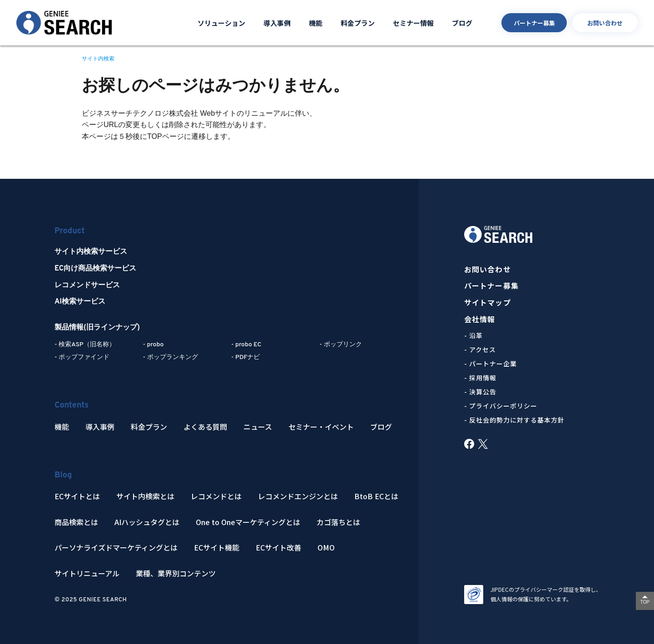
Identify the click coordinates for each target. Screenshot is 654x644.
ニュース (258, 427)
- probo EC (246, 345)
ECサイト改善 (278, 548)
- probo (154, 345)
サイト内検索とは (145, 496)
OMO (326, 548)
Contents (72, 406)
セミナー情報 (413, 23)
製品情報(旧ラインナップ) (97, 328)
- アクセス (480, 349)
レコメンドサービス (87, 285)
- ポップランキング (171, 357)
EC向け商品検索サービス (95, 269)
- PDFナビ (245, 357)
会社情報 (480, 319)
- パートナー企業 (490, 364)
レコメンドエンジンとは (298, 496)
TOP (645, 602)
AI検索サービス (80, 302)
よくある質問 (205, 427)
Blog (63, 475)
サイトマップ (488, 302)
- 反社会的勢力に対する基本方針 (514, 420)
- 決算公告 (480, 392)
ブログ (462, 23)
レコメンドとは (216, 496)
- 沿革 (473, 335)
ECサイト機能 (217, 548)
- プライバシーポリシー (501, 406)
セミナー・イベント (321, 427)
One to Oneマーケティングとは (248, 522)
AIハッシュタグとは (147, 522)
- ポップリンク (341, 345)
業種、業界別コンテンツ (176, 573)
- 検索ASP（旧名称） (85, 345)
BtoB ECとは (376, 496)
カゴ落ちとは (338, 522)
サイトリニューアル (87, 573)
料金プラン (358, 23)
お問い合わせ (605, 23)
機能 (316, 23)
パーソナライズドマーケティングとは (116, 548)
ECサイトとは (77, 496)
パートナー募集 (534, 23)
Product (69, 231)
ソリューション (221, 23)
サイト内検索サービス (91, 252)
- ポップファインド (82, 357)
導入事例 (277, 23)
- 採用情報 (480, 378)
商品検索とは (76, 522)
